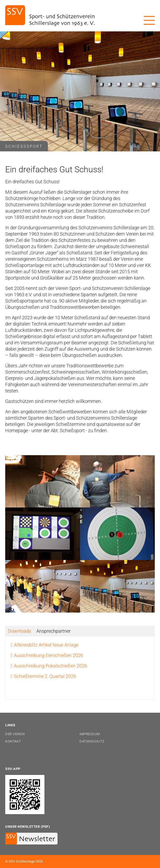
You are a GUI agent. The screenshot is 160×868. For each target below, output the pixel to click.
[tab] (19, 631)
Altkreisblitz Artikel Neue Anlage (46, 645)
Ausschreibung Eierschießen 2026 (48, 655)
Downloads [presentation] (19, 631)
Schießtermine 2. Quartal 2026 (45, 676)
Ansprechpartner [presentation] (53, 631)
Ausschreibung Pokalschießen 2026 (50, 666)
